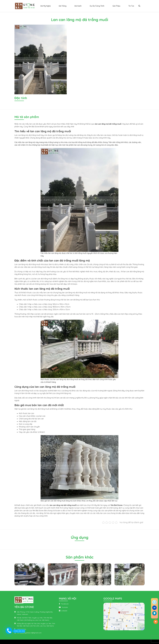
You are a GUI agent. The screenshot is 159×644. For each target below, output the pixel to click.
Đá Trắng (63, 6)
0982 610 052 (19, 631)
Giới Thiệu (116, 6)
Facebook (65, 604)
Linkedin (64, 611)
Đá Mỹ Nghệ (46, 6)
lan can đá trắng (130, 272)
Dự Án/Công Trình (97, 6)
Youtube (65, 607)
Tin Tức (131, 6)
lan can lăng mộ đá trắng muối (108, 124)
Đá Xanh (78, 6)
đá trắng (25, 391)
